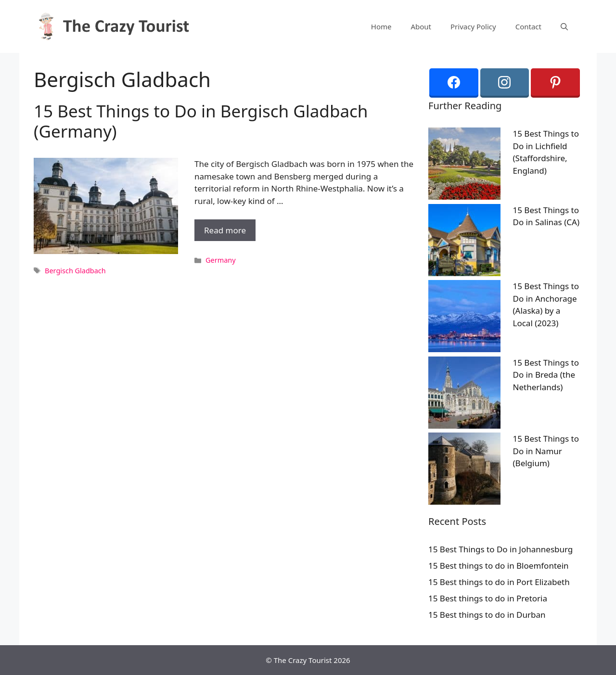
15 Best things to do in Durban (487, 615)
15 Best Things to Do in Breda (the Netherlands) (546, 375)
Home (381, 26)
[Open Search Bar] (564, 26)
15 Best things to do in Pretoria (488, 598)
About (421, 26)
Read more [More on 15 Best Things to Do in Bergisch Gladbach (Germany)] (225, 230)
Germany (221, 260)
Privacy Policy (473, 26)
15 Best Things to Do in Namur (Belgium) (546, 451)
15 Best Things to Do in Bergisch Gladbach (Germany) (201, 121)
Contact (528, 26)
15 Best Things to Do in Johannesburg (500, 549)
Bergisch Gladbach (75, 271)
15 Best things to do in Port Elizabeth (499, 582)
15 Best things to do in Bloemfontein (499, 566)
